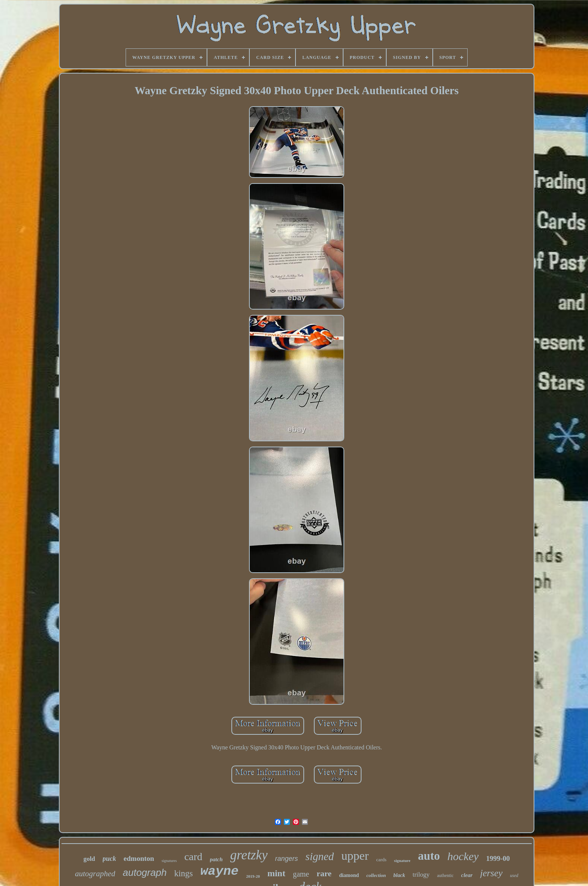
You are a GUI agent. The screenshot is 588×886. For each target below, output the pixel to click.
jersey (491, 873)
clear (467, 875)
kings (183, 873)
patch (216, 859)
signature (402, 860)
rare (324, 873)
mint (276, 873)
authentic (445, 875)
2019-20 (253, 876)
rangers (287, 859)
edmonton (139, 858)
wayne (219, 871)
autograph (145, 872)
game (301, 874)
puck (109, 859)
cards (381, 860)
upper (355, 856)
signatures (169, 861)
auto (429, 856)
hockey (463, 856)
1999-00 (498, 858)
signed (320, 856)
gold (89, 859)
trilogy (421, 875)
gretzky (249, 855)
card (193, 857)
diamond (349, 875)
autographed (95, 874)
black (399, 875)
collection (376, 875)
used (514, 875)
